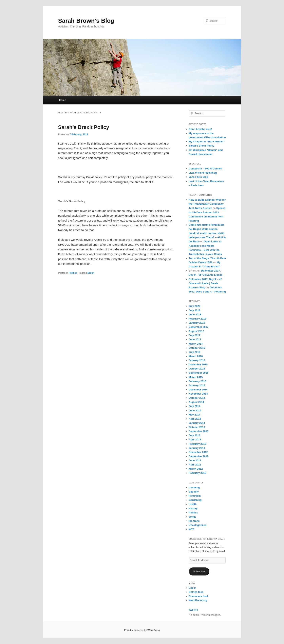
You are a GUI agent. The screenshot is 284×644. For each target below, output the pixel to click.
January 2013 (197, 448)
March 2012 (196, 469)
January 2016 (197, 360)
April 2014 (195, 419)
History (193, 508)
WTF (192, 529)
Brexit (91, 273)
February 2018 (198, 319)
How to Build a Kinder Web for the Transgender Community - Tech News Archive (207, 204)
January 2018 (197, 323)
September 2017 (199, 327)
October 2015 (197, 369)
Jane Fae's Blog (199, 177)
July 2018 (195, 310)
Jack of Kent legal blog (203, 173)
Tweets (194, 610)
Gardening (195, 500)
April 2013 (195, 440)
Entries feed (196, 592)
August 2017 (196, 331)
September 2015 (199, 373)
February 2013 (198, 444)
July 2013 (195, 435)
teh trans (194, 521)
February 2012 (198, 473)
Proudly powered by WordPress (142, 630)
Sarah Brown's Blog (86, 21)
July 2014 (195, 406)
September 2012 (199, 456)
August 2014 (196, 402)
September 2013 (199, 431)
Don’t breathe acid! (200, 129)
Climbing (194, 487)
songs (193, 517)
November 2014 (198, 394)
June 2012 (195, 460)
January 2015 (197, 385)
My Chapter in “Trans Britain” (207, 141)
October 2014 (197, 398)
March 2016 (196, 356)
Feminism (195, 496)
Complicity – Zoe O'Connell (206, 169)
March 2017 (196, 344)
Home (63, 100)
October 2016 (197, 348)
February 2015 (198, 381)
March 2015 (196, 377)
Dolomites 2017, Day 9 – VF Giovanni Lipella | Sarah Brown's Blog (205, 283)
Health (193, 504)
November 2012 (198, 452)
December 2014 (198, 390)
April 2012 (195, 465)
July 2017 (195, 335)
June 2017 (195, 339)
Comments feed (199, 596)
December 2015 (198, 364)
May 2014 (195, 415)
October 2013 (197, 427)
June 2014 (195, 410)
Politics (73, 273)
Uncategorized (198, 525)
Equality (194, 492)
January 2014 (197, 423)
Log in (193, 588)
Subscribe (199, 571)
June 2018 (195, 314)
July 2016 (195, 352)
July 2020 (195, 306)
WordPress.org (198, 600)
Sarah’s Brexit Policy (84, 127)
